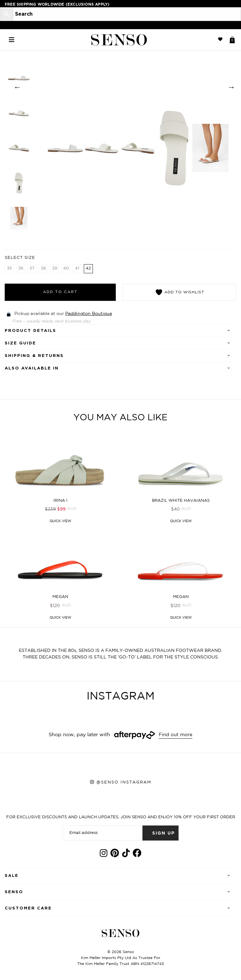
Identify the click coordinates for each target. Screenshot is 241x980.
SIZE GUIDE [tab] (20, 345)
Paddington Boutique (89, 315)
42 (88, 270)
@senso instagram (124, 785)
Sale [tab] (12, 878)
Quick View (60, 523)
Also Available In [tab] (32, 370)
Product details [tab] (30, 332)
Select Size (20, 259)
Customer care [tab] (28, 911)
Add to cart (60, 293)
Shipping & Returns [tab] (34, 357)
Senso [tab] (14, 895)
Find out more (176, 737)
